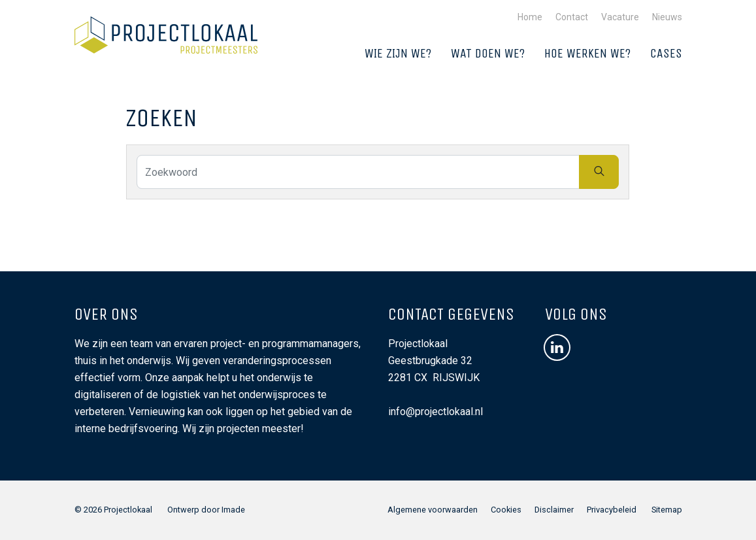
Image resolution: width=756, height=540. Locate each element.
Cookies (506, 510)
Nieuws (667, 17)
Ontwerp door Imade (206, 510)
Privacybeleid (612, 510)
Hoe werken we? (587, 53)
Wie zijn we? (398, 53)
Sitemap (667, 510)
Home (530, 17)
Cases (666, 53)
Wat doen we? (488, 53)
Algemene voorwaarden (433, 510)
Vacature (620, 17)
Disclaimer (554, 510)
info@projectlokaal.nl (436, 412)
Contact (572, 17)
